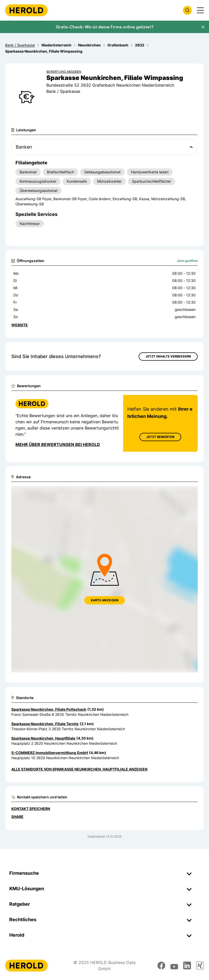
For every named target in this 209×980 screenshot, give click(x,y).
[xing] (200, 966)
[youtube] (174, 966)
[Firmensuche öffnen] (187, 10)
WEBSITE (20, 325)
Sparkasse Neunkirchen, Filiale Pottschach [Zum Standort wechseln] (49, 709)
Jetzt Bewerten (160, 437)
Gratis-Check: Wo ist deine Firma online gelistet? (104, 27)
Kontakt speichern (31, 809)
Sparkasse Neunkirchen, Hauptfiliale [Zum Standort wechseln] (43, 738)
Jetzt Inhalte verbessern (168, 356)
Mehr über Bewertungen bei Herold (58, 444)
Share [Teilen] (17, 817)
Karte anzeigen (105, 600)
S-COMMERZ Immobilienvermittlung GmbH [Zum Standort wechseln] (50, 753)
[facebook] (161, 966)
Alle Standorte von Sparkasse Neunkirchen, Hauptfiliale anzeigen (79, 769)
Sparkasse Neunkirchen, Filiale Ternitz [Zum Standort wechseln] (45, 724)
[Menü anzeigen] (200, 10)
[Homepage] (26, 10)
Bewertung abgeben (64, 72)
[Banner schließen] (203, 27)
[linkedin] (187, 966)
